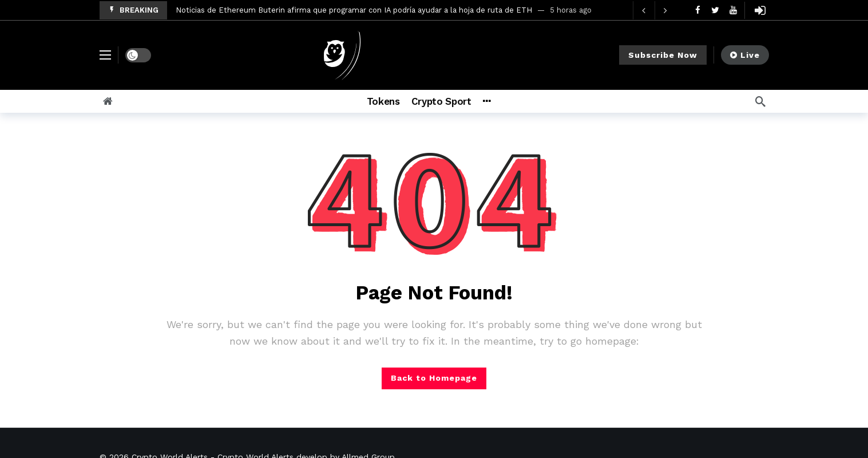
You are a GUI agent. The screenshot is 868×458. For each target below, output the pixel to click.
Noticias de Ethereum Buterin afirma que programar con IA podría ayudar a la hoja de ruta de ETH (354, 10)
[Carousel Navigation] (655, 10)
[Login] (760, 10)
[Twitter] (716, 10)
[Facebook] (698, 10)
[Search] (760, 101)
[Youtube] (733, 10)
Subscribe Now (663, 55)
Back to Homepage (434, 378)
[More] (502, 101)
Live (745, 55)
